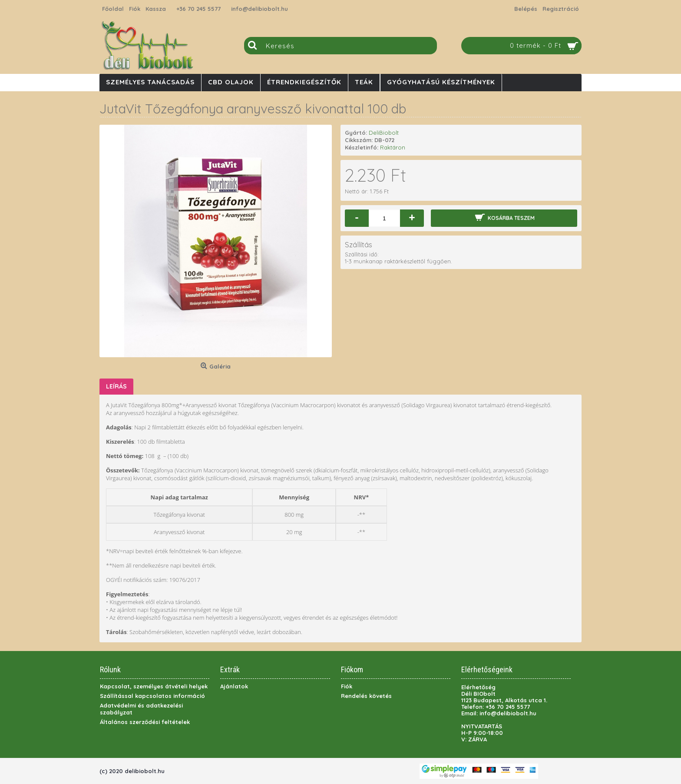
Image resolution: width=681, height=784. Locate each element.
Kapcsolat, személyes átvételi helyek (154, 686)
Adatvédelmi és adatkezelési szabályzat (141, 709)
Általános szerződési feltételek (145, 722)
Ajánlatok (234, 686)
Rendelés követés (366, 696)
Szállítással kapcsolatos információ (152, 696)
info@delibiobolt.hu (260, 9)
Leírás (116, 386)
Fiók (347, 686)
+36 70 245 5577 (198, 9)
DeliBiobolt (384, 133)
